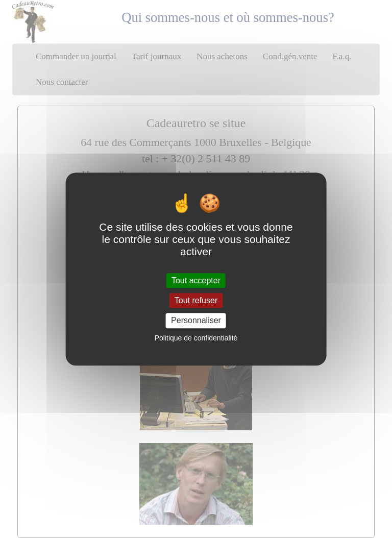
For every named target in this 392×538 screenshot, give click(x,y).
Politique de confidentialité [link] (196, 338)
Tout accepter (196, 280)
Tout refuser (196, 300)
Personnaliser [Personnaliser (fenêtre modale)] (196, 321)
